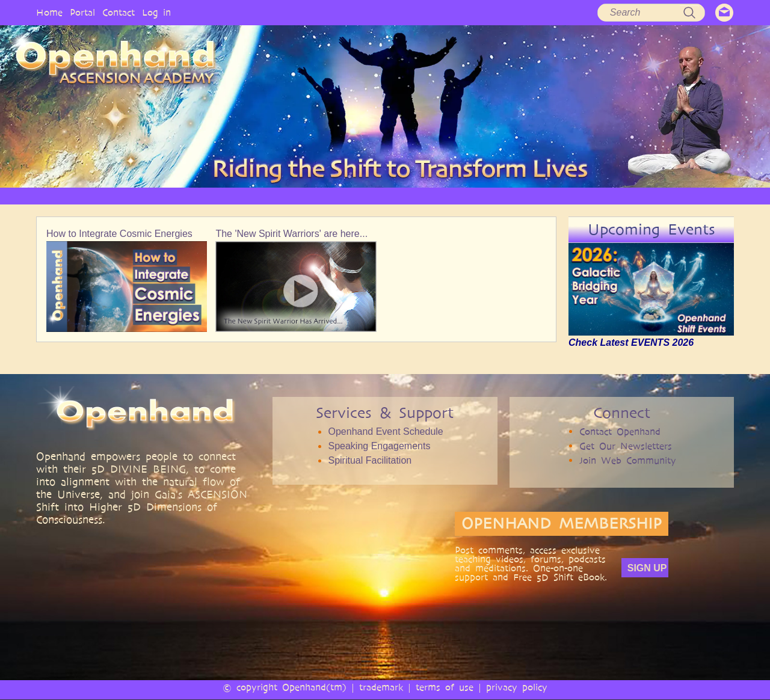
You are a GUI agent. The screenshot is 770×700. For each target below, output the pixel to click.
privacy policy (517, 687)
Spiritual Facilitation (370, 460)
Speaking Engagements (379, 446)
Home (49, 12)
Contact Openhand (620, 431)
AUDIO (483, 196)
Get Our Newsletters (626, 446)
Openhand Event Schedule (385, 431)
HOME (126, 196)
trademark (381, 687)
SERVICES (321, 196)
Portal (82, 12)
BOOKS (533, 196)
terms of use (445, 687)
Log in (156, 12)
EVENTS (658, 196)
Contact (119, 12)
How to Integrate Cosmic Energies (119, 234)
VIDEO (434, 196)
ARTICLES (380, 196)
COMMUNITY (595, 196)
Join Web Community (628, 460)
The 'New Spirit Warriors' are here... (291, 234)
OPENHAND (185, 196)
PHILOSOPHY (255, 196)
